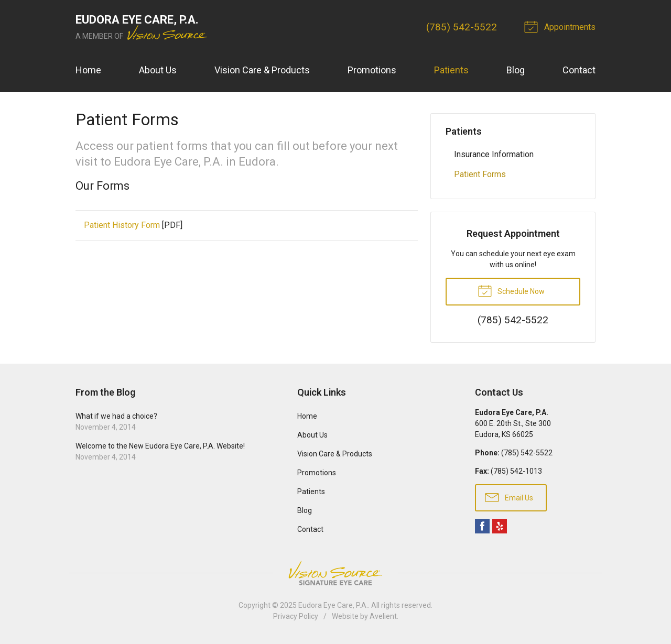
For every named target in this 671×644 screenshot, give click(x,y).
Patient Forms (480, 174)
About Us (158, 70)
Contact (579, 70)
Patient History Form (122, 225)
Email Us (509, 497)
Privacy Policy (296, 616)
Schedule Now (511, 290)
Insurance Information (494, 154)
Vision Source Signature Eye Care (335, 573)
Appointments (561, 26)
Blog (516, 70)
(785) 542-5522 (462, 27)
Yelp (500, 526)
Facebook (482, 526)
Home (88, 70)
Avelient (383, 616)
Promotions (372, 70)
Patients (451, 70)
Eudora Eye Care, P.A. (333, 605)
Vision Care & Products (262, 70)
